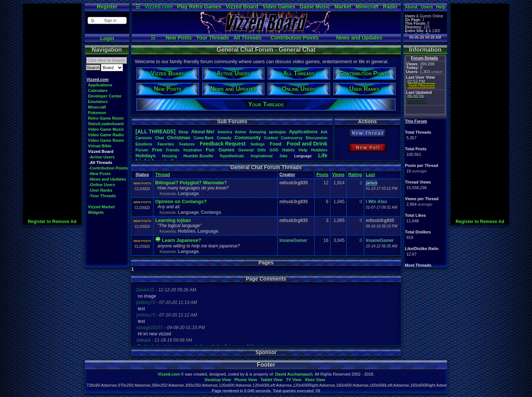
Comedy (224, 138)
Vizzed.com (158, 7)
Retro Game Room (106, 118)
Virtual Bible (100, 146)
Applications (100, 85)
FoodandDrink (307, 143)
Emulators (98, 102)
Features (187, 144)
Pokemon (97, 113)
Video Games (279, 7)
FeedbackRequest (223, 144)
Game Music (315, 7)
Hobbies (319, 150)
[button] (107, 20)
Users (427, 7)
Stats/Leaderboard (106, 124)
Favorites (166, 144)
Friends (173, 150)
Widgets (96, 212)
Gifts (262, 150)
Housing (170, 156)
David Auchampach (294, 374)
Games (226, 150)
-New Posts (100, 174)
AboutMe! (203, 132)
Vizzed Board (242, 7)
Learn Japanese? (181, 240)
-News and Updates (107, 179)
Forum (142, 150)
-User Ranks (100, 190)
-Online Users (102, 185)
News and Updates (359, 38)
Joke (284, 156)
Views (338, 175)
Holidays (146, 156)
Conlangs (211, 212)
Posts (322, 175)
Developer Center (105, 96)
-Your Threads (102, 196)
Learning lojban (173, 220)
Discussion (316, 138)
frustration (192, 150)
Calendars (98, 90)
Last (370, 175)
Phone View (246, 380)
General (246, 150)
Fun (210, 150)
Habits (289, 150)
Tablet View (272, 380)
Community (248, 138)
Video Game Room (106, 140)
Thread (163, 175)
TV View (294, 380)
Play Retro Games (199, 7)
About (411, 7)
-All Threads (100, 162)
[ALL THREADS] (156, 131)
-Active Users (102, 157)
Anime (241, 132)
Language (188, 194)
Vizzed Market (101, 207)
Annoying (258, 132)
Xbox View (315, 380)
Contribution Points (295, 38)
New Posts (179, 38)
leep (183, 132)
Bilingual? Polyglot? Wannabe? (191, 183)
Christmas (179, 138)
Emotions (144, 144)
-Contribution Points (108, 168)
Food (276, 144)
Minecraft (367, 7)
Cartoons (144, 138)
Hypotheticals (232, 156)
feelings (258, 144)
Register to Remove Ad (52, 222)
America (225, 132)
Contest (271, 138)
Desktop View (218, 380)
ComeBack (204, 138)
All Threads (248, 38)
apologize (277, 132)
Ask (324, 132)
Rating (355, 175)
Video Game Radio (106, 135)
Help (441, 7)
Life (323, 155)
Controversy (292, 138)
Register (107, 7)
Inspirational (261, 156)
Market (343, 7)
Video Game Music (106, 129)
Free (157, 150)
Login (107, 38)
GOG (274, 150)
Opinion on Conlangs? (181, 201)
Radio (390, 7)
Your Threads (213, 38)
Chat (159, 138)
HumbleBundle (199, 156)
